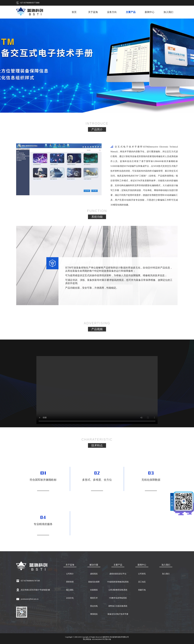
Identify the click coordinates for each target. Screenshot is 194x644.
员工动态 (142, 582)
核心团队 (70, 590)
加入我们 (168, 12)
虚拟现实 (94, 574)
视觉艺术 (94, 598)
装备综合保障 (94, 582)
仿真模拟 (94, 590)
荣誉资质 (70, 582)
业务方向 (112, 12)
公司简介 (70, 574)
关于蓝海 (93, 12)
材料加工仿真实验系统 (118, 606)
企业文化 (70, 598)
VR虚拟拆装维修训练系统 (118, 582)
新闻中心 (150, 12)
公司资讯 (142, 574)
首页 (74, 12)
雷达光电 (94, 606)
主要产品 (131, 12)
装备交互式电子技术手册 (118, 614)
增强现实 (94, 614)
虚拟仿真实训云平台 (118, 574)
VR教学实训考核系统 (118, 598)
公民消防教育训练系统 (118, 590)
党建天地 (142, 590)
